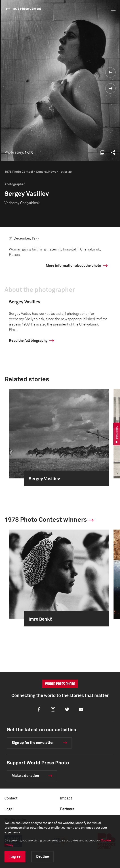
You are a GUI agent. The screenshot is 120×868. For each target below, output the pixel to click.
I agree (15, 857)
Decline (43, 857)
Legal (9, 809)
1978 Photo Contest (27, 9)
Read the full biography (28, 341)
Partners (67, 809)
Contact (11, 798)
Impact (66, 798)
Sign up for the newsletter (33, 743)
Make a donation (25, 776)
